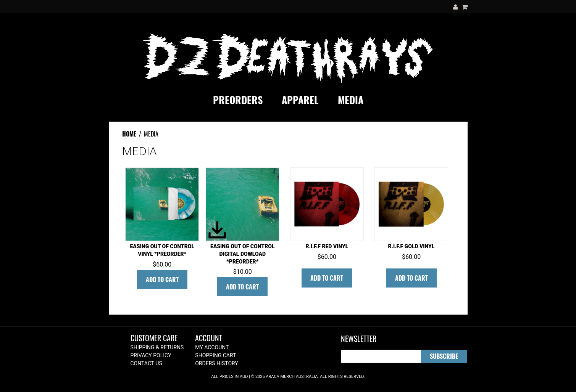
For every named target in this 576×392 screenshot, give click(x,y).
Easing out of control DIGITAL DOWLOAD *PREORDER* (243, 254)
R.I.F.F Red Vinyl (327, 246)
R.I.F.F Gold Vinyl (411, 246)
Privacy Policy (151, 355)
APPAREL (300, 100)
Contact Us (146, 363)
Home (129, 134)
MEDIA (351, 100)
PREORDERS (238, 100)
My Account (212, 347)
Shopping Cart (215, 355)
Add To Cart (162, 280)
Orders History (216, 363)
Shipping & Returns (157, 347)
